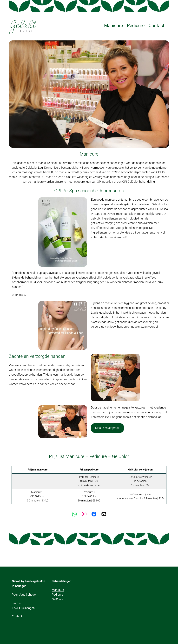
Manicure (58, 590)
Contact (17, 616)
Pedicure (58, 595)
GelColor (57, 599)
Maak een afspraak (107, 428)
